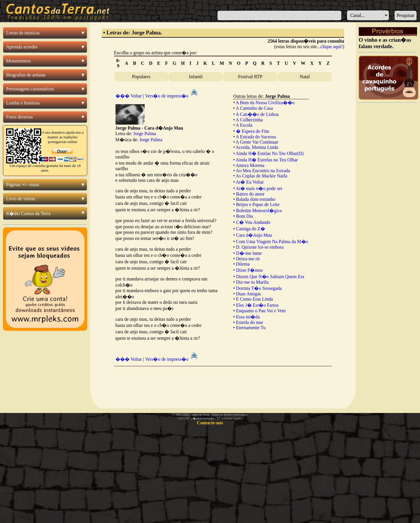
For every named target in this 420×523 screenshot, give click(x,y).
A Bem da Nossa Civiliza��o (265, 103)
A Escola (244, 125)
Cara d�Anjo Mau (254, 235)
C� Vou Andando (253, 222)
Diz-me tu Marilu (252, 282)
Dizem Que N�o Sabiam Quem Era (270, 277)
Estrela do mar (250, 322)
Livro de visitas (21, 199)
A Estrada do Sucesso (256, 137)
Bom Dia (244, 216)
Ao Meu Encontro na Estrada (263, 171)
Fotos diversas (20, 117)
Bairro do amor (250, 194)
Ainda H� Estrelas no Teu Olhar (267, 160)
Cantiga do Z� (251, 229)
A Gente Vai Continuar (257, 142)
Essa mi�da (248, 317)
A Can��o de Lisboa (257, 114)
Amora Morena (250, 165)
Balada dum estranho (256, 199)
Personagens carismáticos (30, 89)
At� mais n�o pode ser (259, 188)
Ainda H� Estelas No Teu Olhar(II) (270, 153)
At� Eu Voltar (250, 182)
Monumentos (18, 61)
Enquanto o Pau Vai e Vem (261, 311)
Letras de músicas (23, 33)
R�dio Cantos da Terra (28, 213)
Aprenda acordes (22, 47)
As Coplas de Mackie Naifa (261, 176)
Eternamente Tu (251, 328)
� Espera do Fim (252, 131)
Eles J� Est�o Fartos (257, 305)
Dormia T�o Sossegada (259, 288)
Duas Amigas (249, 294)
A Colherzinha (249, 120)
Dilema (243, 264)
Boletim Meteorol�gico (259, 211)
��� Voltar (129, 96)
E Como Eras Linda (254, 299)
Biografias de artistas (26, 75)
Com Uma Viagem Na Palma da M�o (272, 242)
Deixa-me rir (248, 259)
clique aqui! (332, 47)
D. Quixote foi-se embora (260, 247)
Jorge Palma (145, 134)
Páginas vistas (23, 185)
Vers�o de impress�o (172, 96)
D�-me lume (249, 253)
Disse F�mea (249, 270)
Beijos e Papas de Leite (258, 204)
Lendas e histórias (23, 103)
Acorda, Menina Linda (257, 147)
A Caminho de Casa (254, 108)
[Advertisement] (223, 383)
